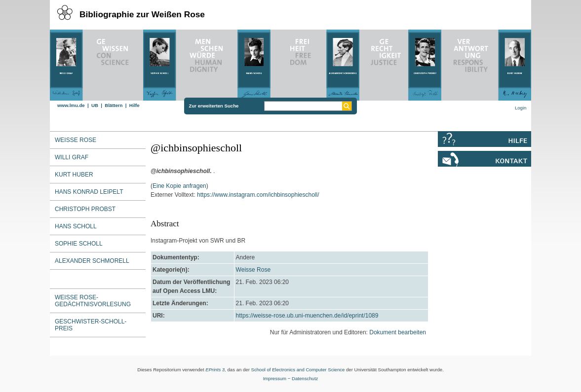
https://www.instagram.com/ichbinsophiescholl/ (258, 195)
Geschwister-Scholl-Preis (91, 325)
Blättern (114, 105)
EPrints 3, (216, 370)
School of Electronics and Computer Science (298, 370)
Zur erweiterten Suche (214, 106)
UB (95, 105)
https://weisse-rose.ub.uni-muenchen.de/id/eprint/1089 (307, 316)
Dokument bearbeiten (398, 332)
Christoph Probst (85, 209)
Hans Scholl (76, 226)
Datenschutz (305, 378)
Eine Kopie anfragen (179, 186)
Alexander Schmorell (92, 261)
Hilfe (135, 105)
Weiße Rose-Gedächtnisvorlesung (93, 301)
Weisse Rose (253, 270)
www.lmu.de (71, 105)
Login (521, 108)
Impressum (275, 378)
